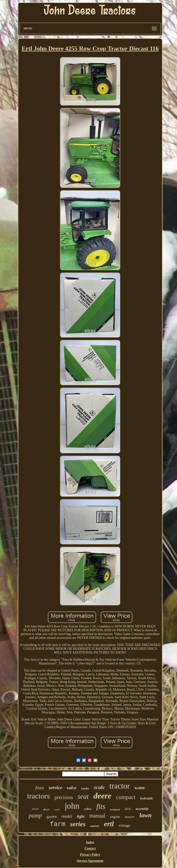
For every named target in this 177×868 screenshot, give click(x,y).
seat (83, 796)
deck (128, 809)
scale (99, 787)
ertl (109, 824)
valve (72, 788)
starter (95, 826)
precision (64, 797)
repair (57, 810)
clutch (35, 809)
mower (130, 817)
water (140, 788)
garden (52, 817)
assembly (142, 809)
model (67, 816)
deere (102, 796)
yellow (88, 809)
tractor (120, 786)
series (78, 824)
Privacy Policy (90, 855)
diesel (46, 809)
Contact (90, 848)
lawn (145, 815)
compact (126, 797)
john (72, 806)
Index (90, 842)
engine (115, 817)
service (55, 788)
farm (58, 824)
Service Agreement (90, 861)
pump (35, 815)
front (40, 788)
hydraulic (147, 798)
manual (97, 816)
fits (101, 806)
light (81, 816)
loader (85, 788)
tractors (38, 796)
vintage (125, 825)
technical (115, 809)
